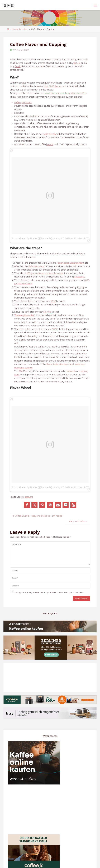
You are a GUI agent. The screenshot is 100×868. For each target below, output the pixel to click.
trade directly (49, 134)
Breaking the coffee (25, 315)
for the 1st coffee (20, 29)
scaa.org (29, 497)
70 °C (55, 329)
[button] (27, 505)
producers (23, 102)
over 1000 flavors (53, 86)
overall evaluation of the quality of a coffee (65, 93)
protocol (70, 371)
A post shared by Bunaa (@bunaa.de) (32, 238)
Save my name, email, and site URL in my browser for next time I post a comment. (47, 592)
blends (50, 144)
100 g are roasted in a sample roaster (45, 273)
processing (79, 277)
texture (77, 63)
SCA (21, 371)
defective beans (36, 266)
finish (18, 66)
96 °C (53, 301)
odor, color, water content (71, 263)
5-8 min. (48, 312)
